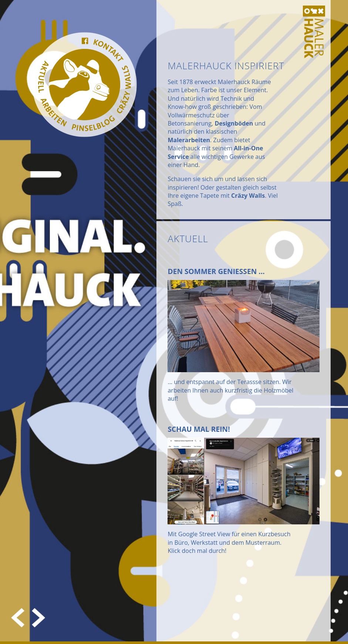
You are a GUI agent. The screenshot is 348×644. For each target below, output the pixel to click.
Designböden (234, 123)
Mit (173, 534)
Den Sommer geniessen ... (216, 271)
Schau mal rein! (199, 429)
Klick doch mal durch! (197, 551)
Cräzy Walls (248, 196)
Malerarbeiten (189, 140)
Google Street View (204, 534)
